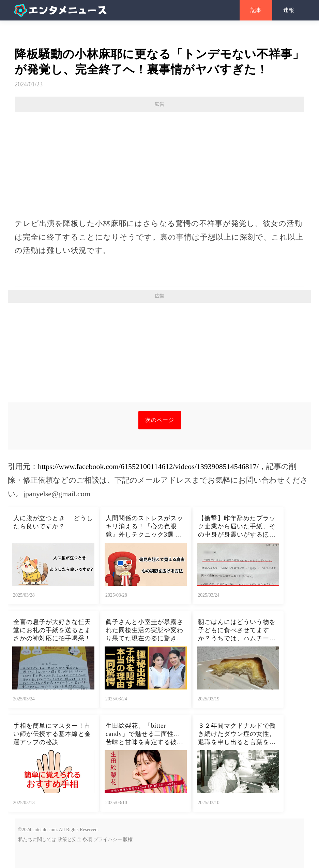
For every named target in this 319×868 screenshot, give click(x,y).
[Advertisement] (159, 161)
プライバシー (108, 839)
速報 (289, 10)
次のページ (160, 420)
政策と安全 (70, 839)
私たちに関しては (37, 839)
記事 (256, 10)
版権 (128, 839)
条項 (87, 839)
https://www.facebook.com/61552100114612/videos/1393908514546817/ (148, 466)
